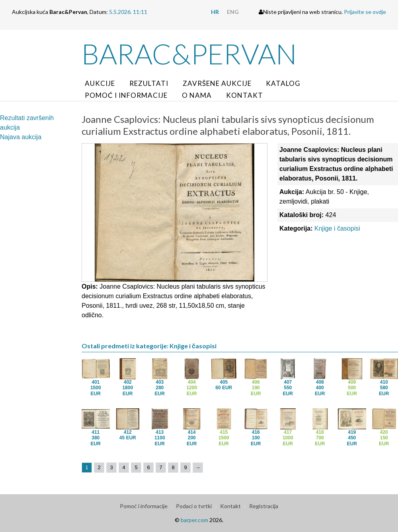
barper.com (194, 520)
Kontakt (245, 95)
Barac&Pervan (189, 54)
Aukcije (100, 83)
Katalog (283, 83)
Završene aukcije (217, 83)
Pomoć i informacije (126, 95)
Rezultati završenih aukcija (27, 123)
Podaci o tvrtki (194, 506)
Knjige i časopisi (337, 228)
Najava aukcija (21, 137)
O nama (197, 95)
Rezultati (149, 83)
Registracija (264, 506)
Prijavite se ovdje (365, 12)
